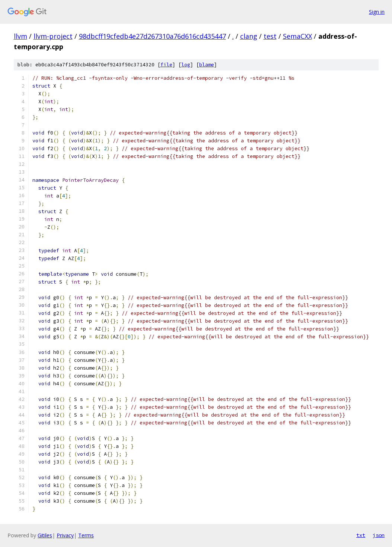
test (270, 36)
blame (207, 65)
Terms (86, 535)
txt (361, 535)
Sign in (377, 12)
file (166, 65)
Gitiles (45, 535)
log (186, 65)
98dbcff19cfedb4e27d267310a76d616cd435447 (152, 36)
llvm (20, 36)
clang (249, 36)
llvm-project (53, 36)
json (379, 535)
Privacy (65, 535)
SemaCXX (297, 36)
